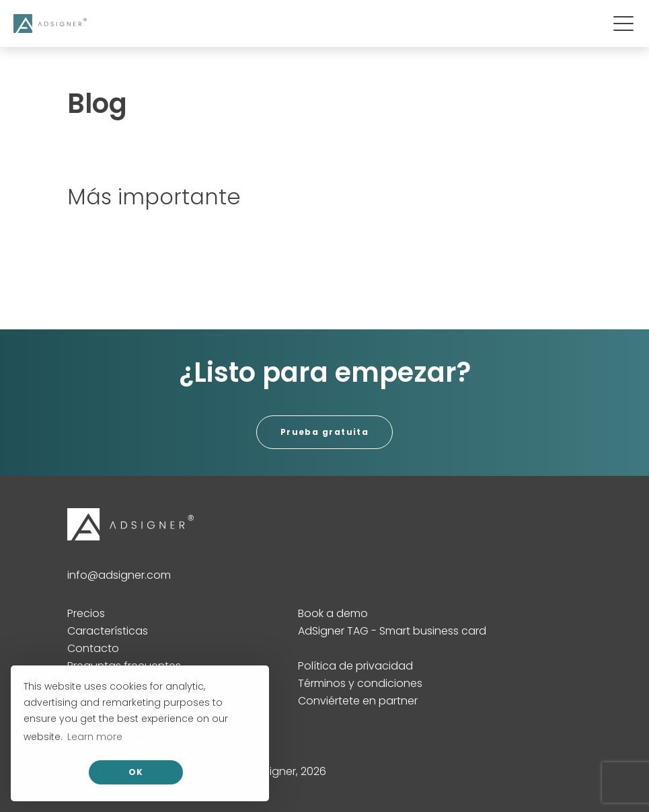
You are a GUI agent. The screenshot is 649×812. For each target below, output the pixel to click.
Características (108, 631)
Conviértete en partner (358, 701)
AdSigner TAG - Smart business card (392, 631)
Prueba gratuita (325, 432)
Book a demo (333, 613)
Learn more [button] (95, 737)
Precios (86, 613)
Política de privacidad (355, 666)
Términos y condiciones (360, 683)
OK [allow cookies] (136, 772)
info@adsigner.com (119, 575)
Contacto (93, 648)
